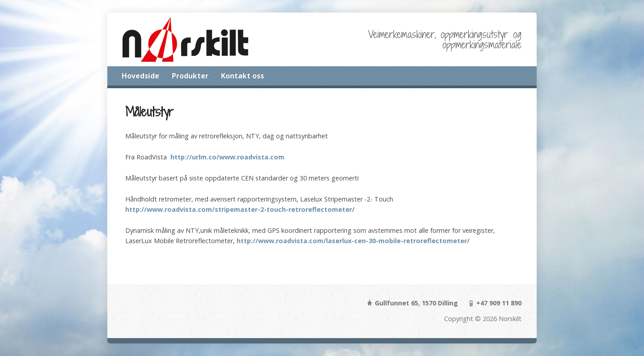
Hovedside (140, 76)
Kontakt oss (242, 76)
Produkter (190, 76)
